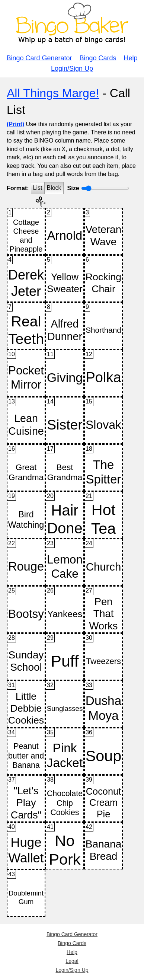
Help (131, 58)
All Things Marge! (53, 93)
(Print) (15, 124)
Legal (72, 961)
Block (54, 188)
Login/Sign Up (72, 68)
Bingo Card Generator (39, 58)
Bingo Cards (98, 58)
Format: (18, 188)
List (38, 188)
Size (73, 188)
